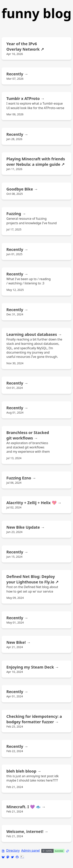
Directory (13, 850)
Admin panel (30, 850)
